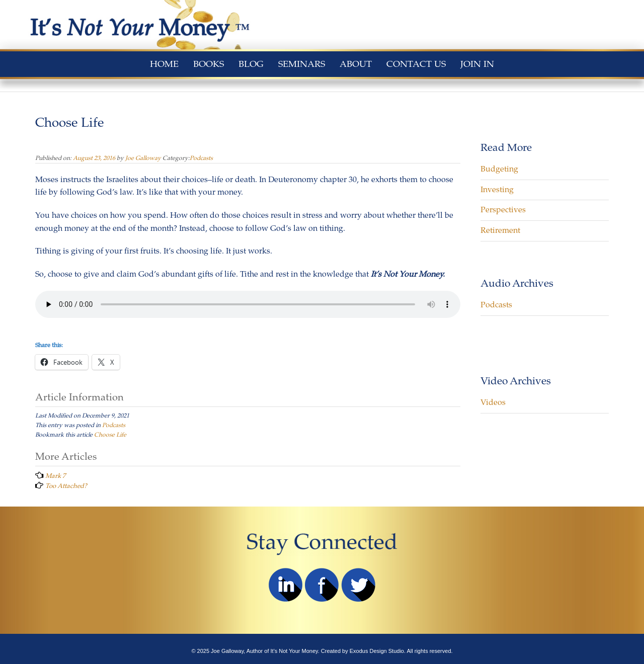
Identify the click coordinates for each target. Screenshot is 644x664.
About (356, 64)
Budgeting (499, 169)
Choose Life (110, 435)
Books (209, 64)
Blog (251, 64)
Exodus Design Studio (377, 651)
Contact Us (416, 64)
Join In (477, 64)
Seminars (302, 64)
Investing (497, 190)
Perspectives (503, 210)
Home (164, 64)
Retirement (500, 230)
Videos (493, 402)
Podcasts (201, 158)
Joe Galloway (143, 158)
